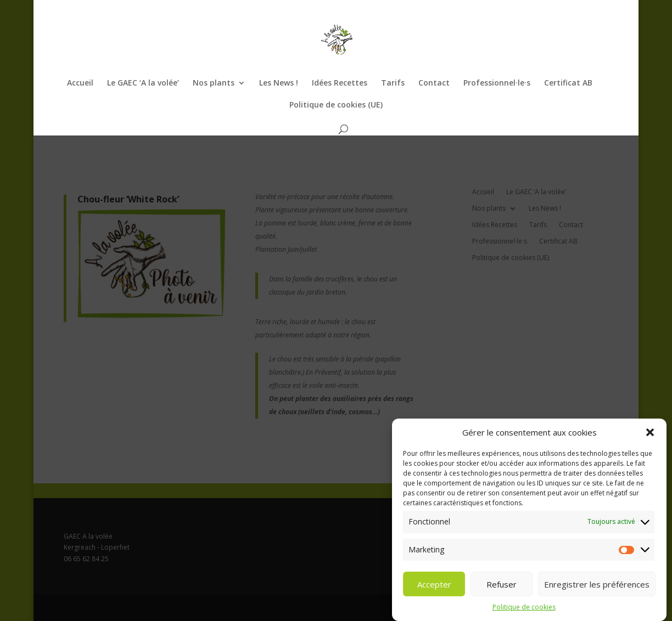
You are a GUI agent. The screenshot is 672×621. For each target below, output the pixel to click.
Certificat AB (568, 83)
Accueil (80, 83)
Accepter (434, 591)
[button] (650, 439)
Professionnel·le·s (497, 83)
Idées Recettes (340, 83)
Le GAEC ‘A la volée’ (143, 83)
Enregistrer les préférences (597, 591)
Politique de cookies (524, 614)
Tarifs (393, 83)
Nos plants (214, 83)
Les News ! (279, 83)
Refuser (502, 591)
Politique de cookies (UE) (336, 105)
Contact (434, 83)
